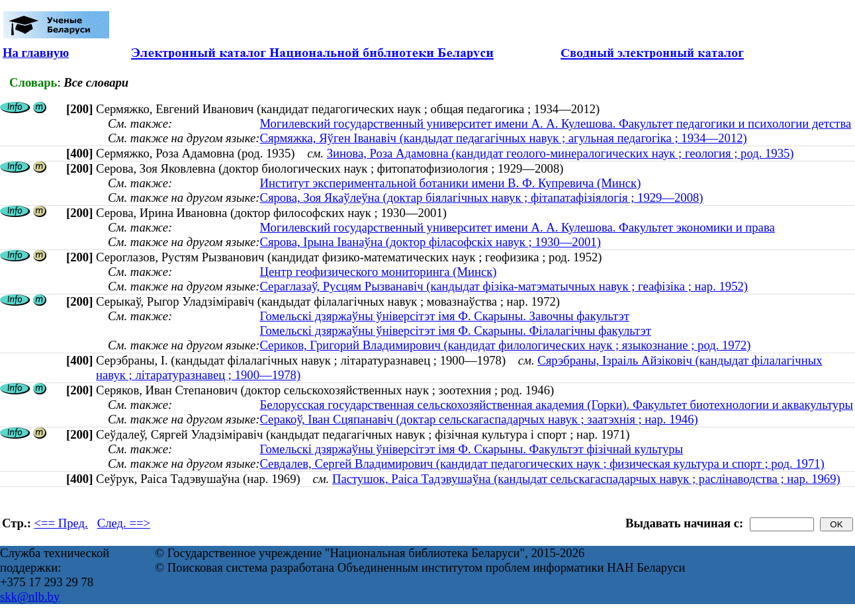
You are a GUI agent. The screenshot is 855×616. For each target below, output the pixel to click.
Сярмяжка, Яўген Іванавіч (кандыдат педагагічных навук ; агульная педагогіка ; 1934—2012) (503, 138)
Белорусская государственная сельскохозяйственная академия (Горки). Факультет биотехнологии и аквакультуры (556, 405)
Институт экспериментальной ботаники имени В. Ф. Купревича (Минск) (450, 183)
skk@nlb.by (30, 596)
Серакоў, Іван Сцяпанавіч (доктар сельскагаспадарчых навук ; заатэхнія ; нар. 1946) (478, 419)
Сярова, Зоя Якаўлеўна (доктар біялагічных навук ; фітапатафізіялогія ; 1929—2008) (481, 198)
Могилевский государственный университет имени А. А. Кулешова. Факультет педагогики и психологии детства (555, 123)
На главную (36, 53)
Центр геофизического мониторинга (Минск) (378, 272)
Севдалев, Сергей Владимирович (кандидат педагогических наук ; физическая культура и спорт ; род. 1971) (542, 463)
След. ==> (124, 523)
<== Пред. (61, 523)
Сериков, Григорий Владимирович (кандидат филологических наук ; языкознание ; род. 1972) (505, 345)
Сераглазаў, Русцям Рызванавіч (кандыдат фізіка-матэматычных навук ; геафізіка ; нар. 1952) (504, 286)
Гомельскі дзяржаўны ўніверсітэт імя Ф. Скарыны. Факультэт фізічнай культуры (471, 449)
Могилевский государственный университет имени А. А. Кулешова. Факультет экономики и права (517, 227)
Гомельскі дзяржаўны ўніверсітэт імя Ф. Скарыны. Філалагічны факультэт (455, 330)
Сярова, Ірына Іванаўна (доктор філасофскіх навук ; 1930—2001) (430, 242)
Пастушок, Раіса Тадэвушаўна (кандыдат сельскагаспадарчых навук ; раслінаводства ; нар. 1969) (586, 479)
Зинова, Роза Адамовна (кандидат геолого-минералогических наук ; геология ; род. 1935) (561, 153)
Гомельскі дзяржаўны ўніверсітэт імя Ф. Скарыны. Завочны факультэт (444, 316)
